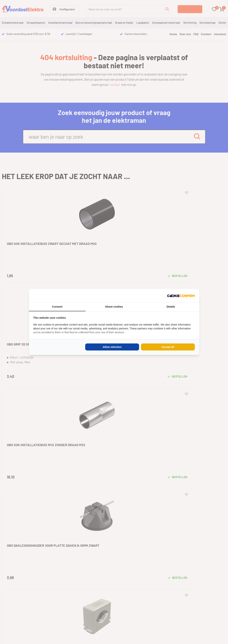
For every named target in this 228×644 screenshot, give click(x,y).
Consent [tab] (57, 307)
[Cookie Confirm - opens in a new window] (181, 296)
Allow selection (112, 347)
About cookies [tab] (114, 307)
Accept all (168, 347)
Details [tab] (171, 307)
